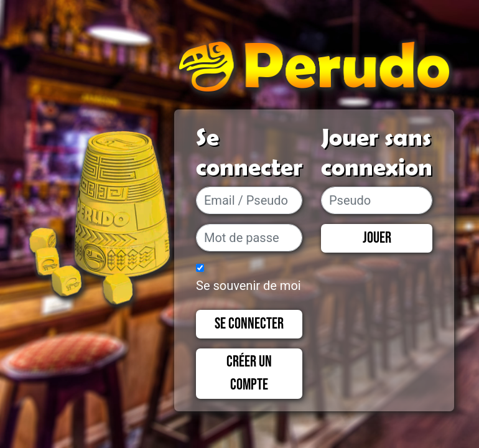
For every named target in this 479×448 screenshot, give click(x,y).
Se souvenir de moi (249, 286)
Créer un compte (249, 374)
